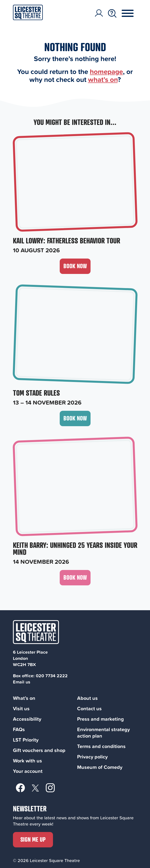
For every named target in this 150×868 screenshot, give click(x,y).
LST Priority (26, 740)
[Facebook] (20, 788)
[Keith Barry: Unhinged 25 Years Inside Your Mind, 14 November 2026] (75, 502)
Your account (28, 771)
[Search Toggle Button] (112, 13)
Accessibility (27, 719)
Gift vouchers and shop (39, 750)
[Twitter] (35, 788)
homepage (106, 71)
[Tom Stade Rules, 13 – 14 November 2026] (75, 346)
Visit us (21, 708)
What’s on (24, 698)
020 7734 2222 (52, 676)
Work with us (27, 761)
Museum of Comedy (100, 767)
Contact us (89, 708)
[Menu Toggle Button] (131, 13)
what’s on (103, 79)
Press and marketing (100, 719)
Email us (22, 682)
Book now (75, 266)
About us (87, 698)
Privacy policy (92, 757)
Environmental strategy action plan (103, 733)
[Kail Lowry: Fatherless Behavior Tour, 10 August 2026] (75, 194)
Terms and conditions (101, 746)
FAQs (19, 729)
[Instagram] (50, 788)
